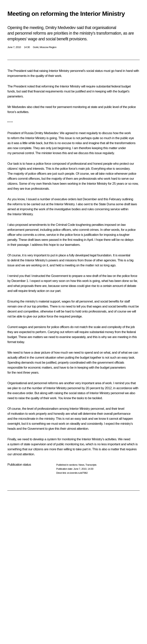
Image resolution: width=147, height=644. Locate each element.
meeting (70, 265)
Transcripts (91, 465)
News (81, 465)
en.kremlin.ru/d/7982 (77, 473)
